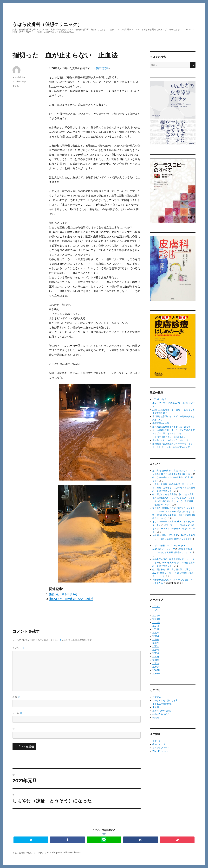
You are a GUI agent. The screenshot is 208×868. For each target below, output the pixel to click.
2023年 (156, 619)
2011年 (156, 660)
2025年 (156, 606)
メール (17, 713)
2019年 (156, 632)
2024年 (156, 615)
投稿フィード (159, 744)
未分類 (16, 86)
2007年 (156, 673)
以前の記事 (102, 68)
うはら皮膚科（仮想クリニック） (47, 24)
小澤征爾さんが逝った (163, 423)
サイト (16, 729)
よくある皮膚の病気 (162, 704)
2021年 (156, 626)
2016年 (156, 643)
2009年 (156, 667)
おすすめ (157, 697)
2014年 (156, 649)
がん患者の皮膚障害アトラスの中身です (171, 427)
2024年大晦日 (159, 399)
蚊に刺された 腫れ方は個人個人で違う (171, 569)
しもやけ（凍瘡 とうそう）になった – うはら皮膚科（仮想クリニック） (174, 488)
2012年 (156, 656)
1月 (156, 610)
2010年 (156, 663)
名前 (16, 697)
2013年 (156, 653)
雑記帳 (156, 717)
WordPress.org (160, 751)
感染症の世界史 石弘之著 (165, 535)
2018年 (156, 636)
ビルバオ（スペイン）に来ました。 (169, 437)
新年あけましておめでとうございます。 (171, 440)
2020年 (156, 629)
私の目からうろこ (161, 714)
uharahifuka (19, 77)
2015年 (156, 646)
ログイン (157, 741)
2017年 (156, 639)
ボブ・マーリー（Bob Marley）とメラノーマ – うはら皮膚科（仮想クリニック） (174, 529)
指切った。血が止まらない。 (66, 594)
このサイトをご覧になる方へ (166, 700)
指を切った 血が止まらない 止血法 (71, 599)
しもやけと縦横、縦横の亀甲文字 (168, 484)
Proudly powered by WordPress (64, 853)
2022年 (156, 622)
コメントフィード (161, 747)
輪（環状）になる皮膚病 (164, 494)
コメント (19, 648)
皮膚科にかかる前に (162, 710)
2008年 (156, 670)
